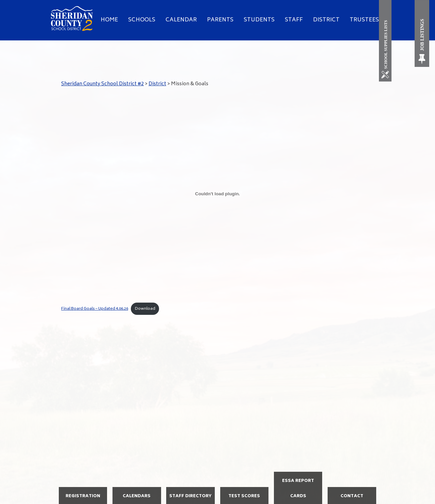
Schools (142, 20)
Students (259, 20)
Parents (220, 20)
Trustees (364, 20)
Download (145, 309)
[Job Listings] (422, 33)
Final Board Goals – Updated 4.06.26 (95, 309)
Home (109, 20)
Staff (294, 20)
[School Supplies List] (387, 41)
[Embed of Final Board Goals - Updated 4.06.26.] (217, 194)
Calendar (181, 20)
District (326, 20)
